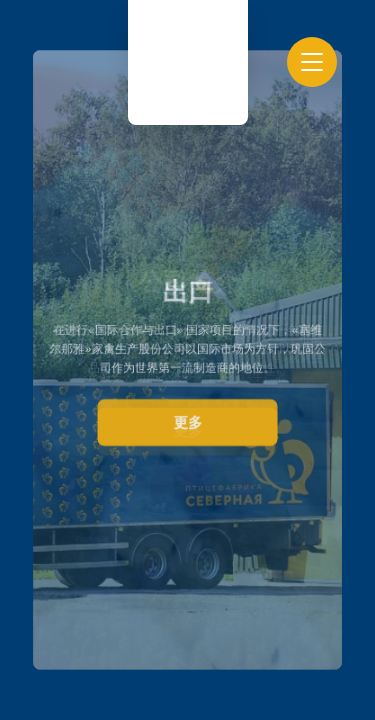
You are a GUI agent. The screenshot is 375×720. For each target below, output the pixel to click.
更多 (187, 421)
